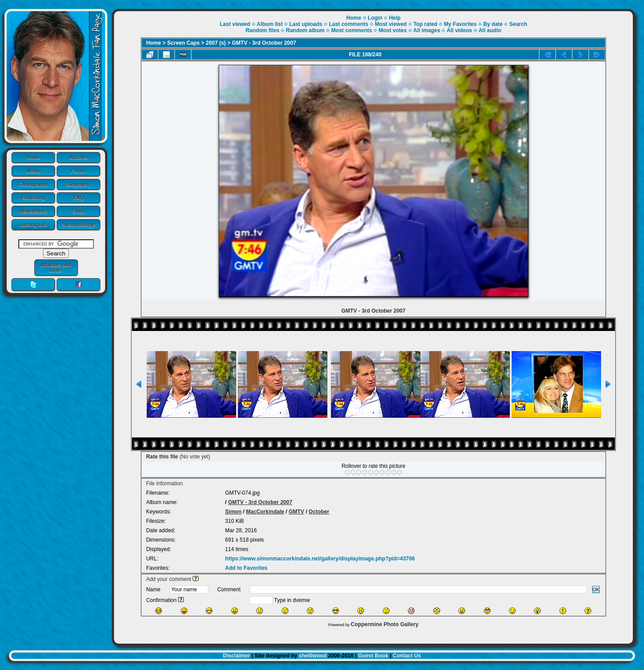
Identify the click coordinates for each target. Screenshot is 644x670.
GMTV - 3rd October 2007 (264, 43)
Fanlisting (33, 198)
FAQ (78, 198)
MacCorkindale (265, 512)
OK (596, 589)
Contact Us (407, 656)
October (319, 512)
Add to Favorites (246, 568)
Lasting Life (33, 225)
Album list (270, 24)
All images (427, 30)
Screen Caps (184, 43)
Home (33, 157)
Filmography (33, 184)
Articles (79, 157)
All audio (490, 30)
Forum (79, 171)
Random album (305, 30)
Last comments (348, 24)
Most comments (352, 30)
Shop (79, 211)
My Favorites (460, 24)
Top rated (425, 24)
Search (518, 24)
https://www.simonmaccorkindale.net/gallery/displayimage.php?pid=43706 (320, 559)
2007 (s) (216, 43)
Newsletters (33, 211)
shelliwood (313, 656)
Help (395, 18)
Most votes (393, 30)
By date (493, 24)
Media (33, 171)
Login (375, 18)
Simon (233, 512)
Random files (262, 30)
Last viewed (235, 24)
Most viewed (391, 24)
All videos (460, 30)
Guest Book (373, 656)
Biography (79, 184)
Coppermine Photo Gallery (384, 624)
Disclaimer (237, 656)
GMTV (296, 512)
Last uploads (306, 24)
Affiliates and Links (56, 267)
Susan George (78, 225)
